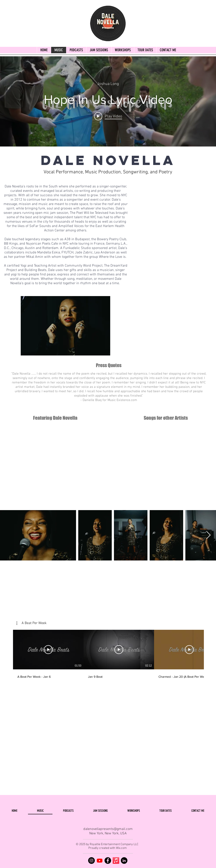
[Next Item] (208, 535)
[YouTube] (100, 861)
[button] (32, 623)
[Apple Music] (116, 861)
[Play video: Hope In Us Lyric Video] (108, 116)
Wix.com (121, 848)
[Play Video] (48, 650)
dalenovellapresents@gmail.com (108, 829)
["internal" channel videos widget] (108, 101)
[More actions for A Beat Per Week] (32, 623)
